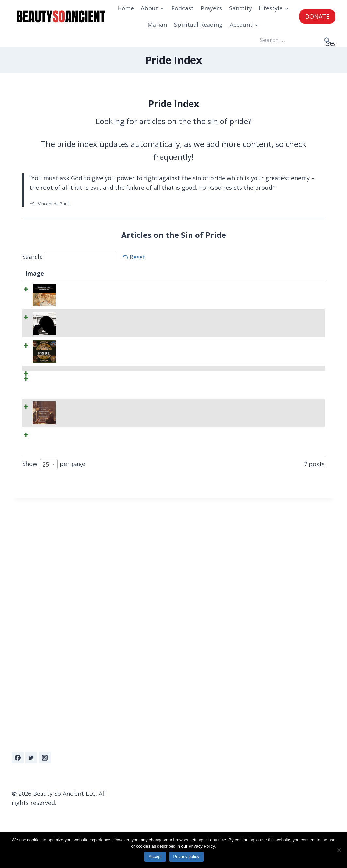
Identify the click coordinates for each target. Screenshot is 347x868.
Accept (156, 858)
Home (126, 8)
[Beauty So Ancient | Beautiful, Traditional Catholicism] (61, 16)
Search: (69, 257)
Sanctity (240, 8)
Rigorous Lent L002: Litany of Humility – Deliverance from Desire (79, 493)
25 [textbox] (46, 695)
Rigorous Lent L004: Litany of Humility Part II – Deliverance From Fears (80, 546)
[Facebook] (18, 758)
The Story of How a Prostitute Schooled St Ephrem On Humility (79, 659)
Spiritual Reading (198, 25)
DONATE (317, 16)
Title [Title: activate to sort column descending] (62, 273)
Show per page (54, 695)
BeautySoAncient (259, 288)
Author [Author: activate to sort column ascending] (246, 273)
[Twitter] (31, 758)
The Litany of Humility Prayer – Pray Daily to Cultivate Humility (79, 598)
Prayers (211, 8)
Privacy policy (187, 858)
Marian (157, 25)
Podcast (182, 8)
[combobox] (49, 695)
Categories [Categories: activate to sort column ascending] (199, 273)
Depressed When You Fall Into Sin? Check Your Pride (79, 341)
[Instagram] (45, 758)
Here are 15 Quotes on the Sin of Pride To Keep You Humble (76, 422)
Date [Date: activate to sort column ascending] (297, 273)
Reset (138, 257)
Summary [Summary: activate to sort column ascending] (125, 273)
